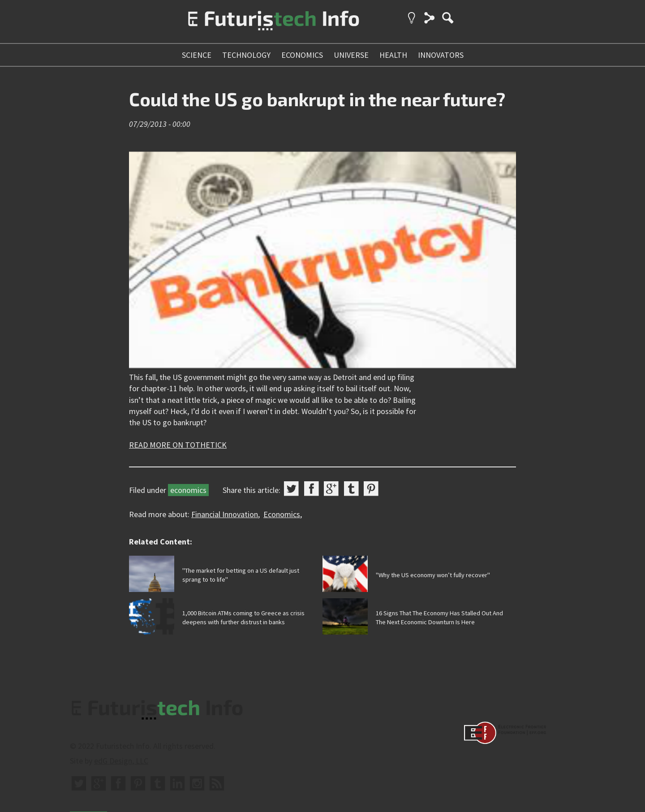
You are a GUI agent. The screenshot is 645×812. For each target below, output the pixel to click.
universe (351, 55)
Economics (282, 514)
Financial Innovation (225, 514)
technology (246, 55)
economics (302, 55)
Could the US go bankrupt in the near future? (317, 99)
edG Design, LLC (121, 761)
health (393, 55)
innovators (441, 55)
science (197, 55)
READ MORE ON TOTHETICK (178, 445)
